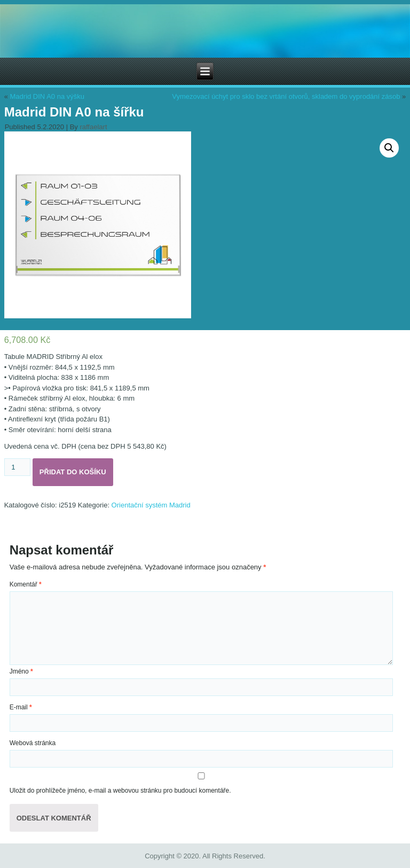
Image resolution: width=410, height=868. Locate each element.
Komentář (26, 584)
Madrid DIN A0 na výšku (47, 96)
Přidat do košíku (73, 472)
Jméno (21, 671)
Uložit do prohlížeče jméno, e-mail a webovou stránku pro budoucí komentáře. (120, 791)
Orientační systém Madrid (151, 505)
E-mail (21, 707)
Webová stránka (33, 743)
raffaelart (93, 127)
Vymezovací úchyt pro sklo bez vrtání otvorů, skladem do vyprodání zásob (286, 96)
